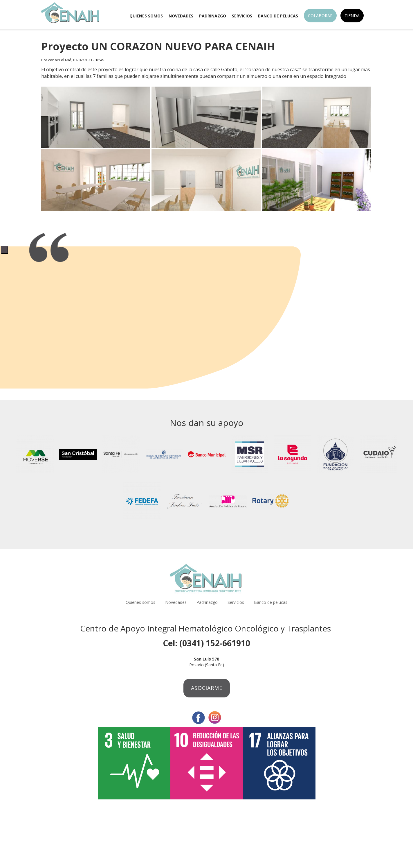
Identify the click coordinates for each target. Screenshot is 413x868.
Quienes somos (146, 16)
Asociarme (207, 688)
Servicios (242, 16)
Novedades (181, 16)
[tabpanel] (206, 246)
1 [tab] (5, 250)
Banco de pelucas (278, 16)
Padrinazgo (213, 16)
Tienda (352, 16)
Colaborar (320, 16)
